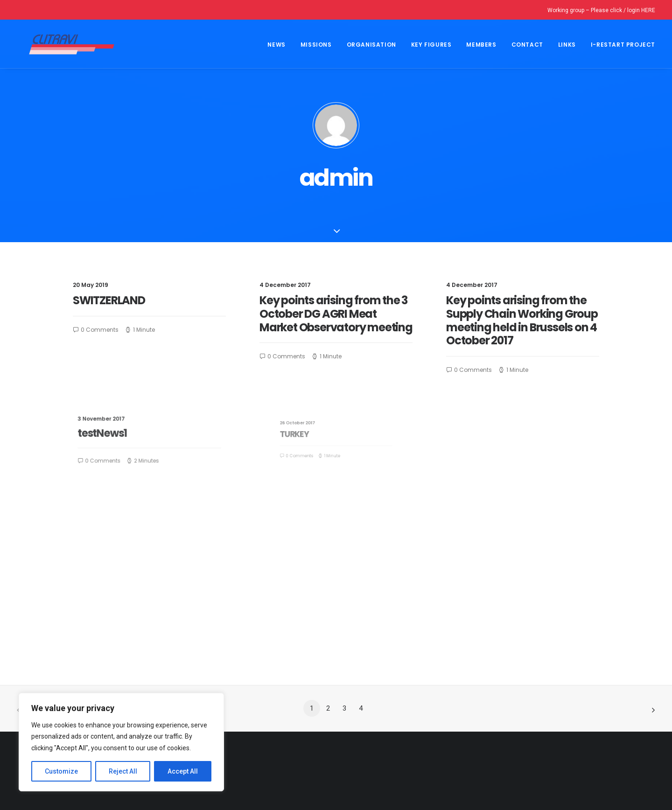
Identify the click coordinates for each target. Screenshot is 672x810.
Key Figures (431, 45)
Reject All (123, 771)
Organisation (371, 45)
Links (567, 45)
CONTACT (527, 45)
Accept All (183, 771)
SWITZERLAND (109, 300)
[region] (121, 742)
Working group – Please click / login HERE (601, 10)
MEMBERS (481, 45)
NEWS (276, 45)
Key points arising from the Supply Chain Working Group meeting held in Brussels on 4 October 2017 (522, 320)
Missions (316, 45)
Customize (61, 771)
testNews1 (117, 435)
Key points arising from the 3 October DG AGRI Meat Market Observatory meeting (336, 314)
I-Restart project (623, 45)
